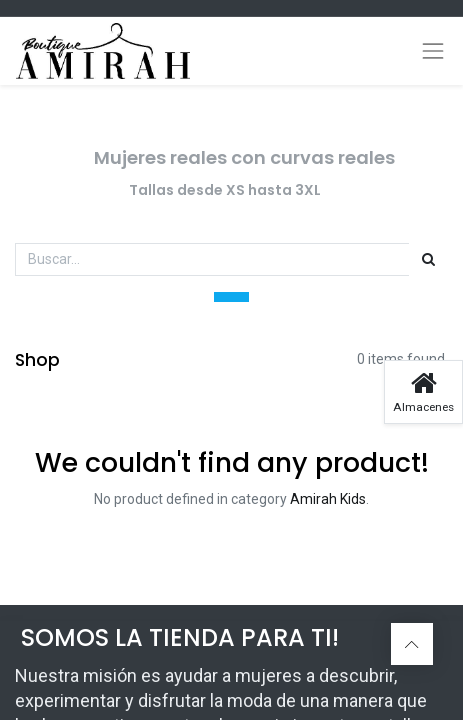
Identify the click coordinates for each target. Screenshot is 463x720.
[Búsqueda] (428, 260)
